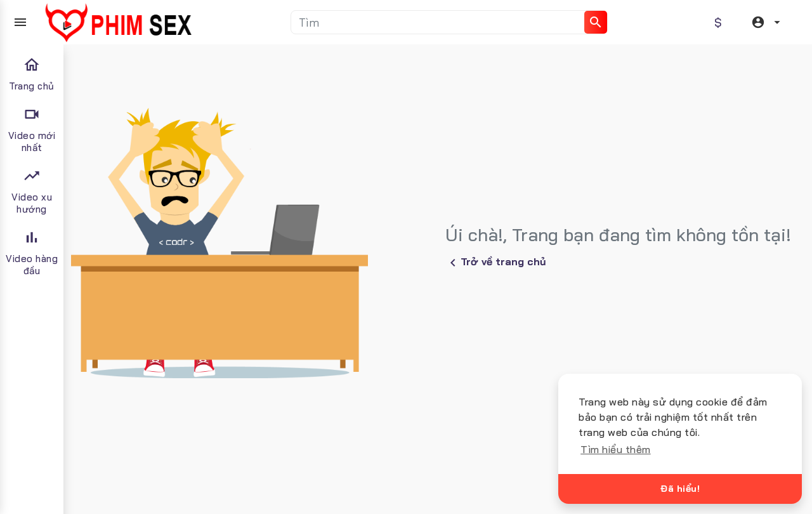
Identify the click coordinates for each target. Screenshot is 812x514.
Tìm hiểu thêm (616, 449)
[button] (768, 22)
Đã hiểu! (680, 489)
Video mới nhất (32, 129)
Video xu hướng (32, 191)
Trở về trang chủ (496, 263)
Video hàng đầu (32, 253)
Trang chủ (32, 74)
